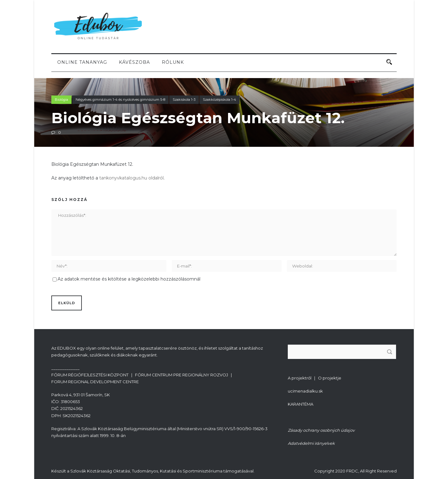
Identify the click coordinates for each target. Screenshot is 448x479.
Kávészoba (134, 62)
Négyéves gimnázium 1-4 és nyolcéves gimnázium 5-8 (120, 100)
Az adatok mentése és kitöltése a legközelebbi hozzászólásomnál (129, 279)
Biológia (61, 100)
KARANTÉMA (301, 404)
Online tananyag (82, 62)
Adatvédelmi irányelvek (311, 443)
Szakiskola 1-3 (184, 100)
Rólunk (173, 62)
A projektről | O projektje (315, 378)
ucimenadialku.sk (305, 391)
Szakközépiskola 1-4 (219, 100)
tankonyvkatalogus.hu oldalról (131, 178)
